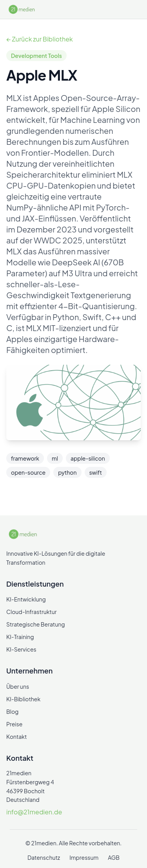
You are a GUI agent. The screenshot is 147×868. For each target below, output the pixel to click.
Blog (12, 711)
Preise (14, 724)
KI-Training (20, 637)
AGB (114, 857)
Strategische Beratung (36, 624)
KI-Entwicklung (26, 599)
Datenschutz (44, 857)
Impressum (84, 857)
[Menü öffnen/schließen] (134, 9)
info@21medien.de (34, 812)
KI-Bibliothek (23, 699)
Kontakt (16, 737)
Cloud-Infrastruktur (32, 612)
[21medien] (22, 9)
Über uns (18, 686)
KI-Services (21, 649)
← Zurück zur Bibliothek (40, 39)
